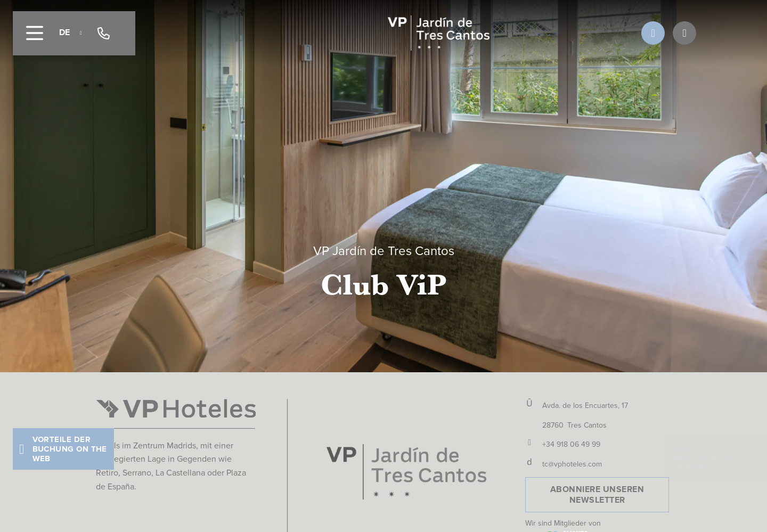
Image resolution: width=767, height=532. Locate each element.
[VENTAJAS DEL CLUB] (653, 33)
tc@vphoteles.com (572, 464)
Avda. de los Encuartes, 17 (585, 406)
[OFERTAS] (684, 33)
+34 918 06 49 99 (571, 444)
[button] (63, 449)
